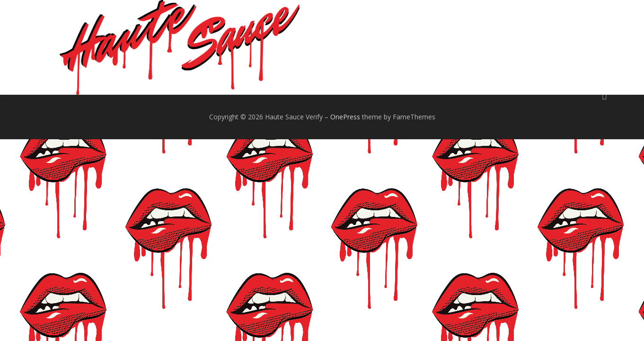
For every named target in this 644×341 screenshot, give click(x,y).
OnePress (345, 117)
